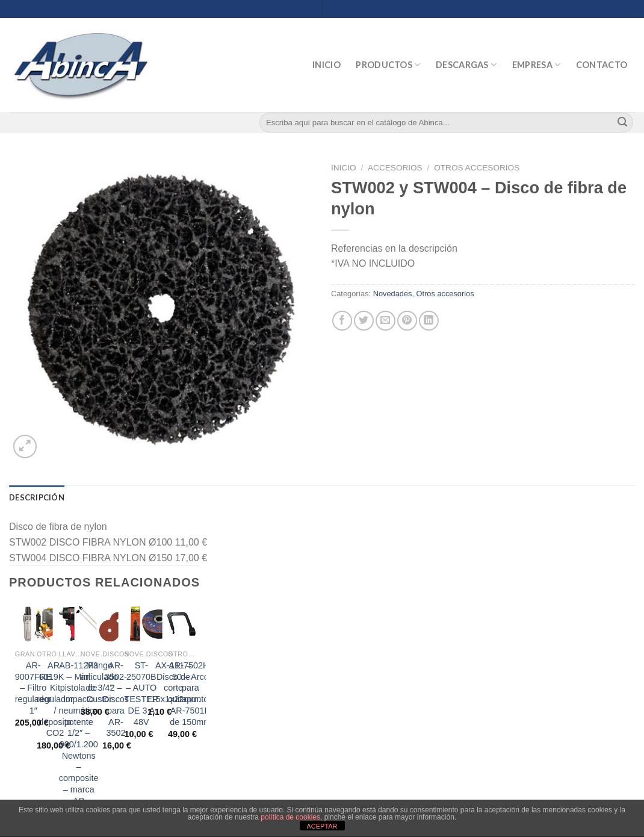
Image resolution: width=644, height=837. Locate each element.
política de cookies (290, 817)
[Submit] (622, 123)
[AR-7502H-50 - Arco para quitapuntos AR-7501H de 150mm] (181, 624)
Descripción (37, 497)
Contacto (602, 65)
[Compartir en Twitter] (364, 321)
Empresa (537, 65)
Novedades (393, 294)
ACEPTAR (322, 826)
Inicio (327, 65)
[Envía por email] (385, 321)
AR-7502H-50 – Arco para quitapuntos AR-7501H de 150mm (190, 694)
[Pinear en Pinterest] (407, 321)
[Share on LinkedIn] (429, 321)
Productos (388, 65)
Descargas (466, 65)
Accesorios (395, 168)
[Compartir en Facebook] (342, 321)
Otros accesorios (477, 168)
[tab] (37, 497)
